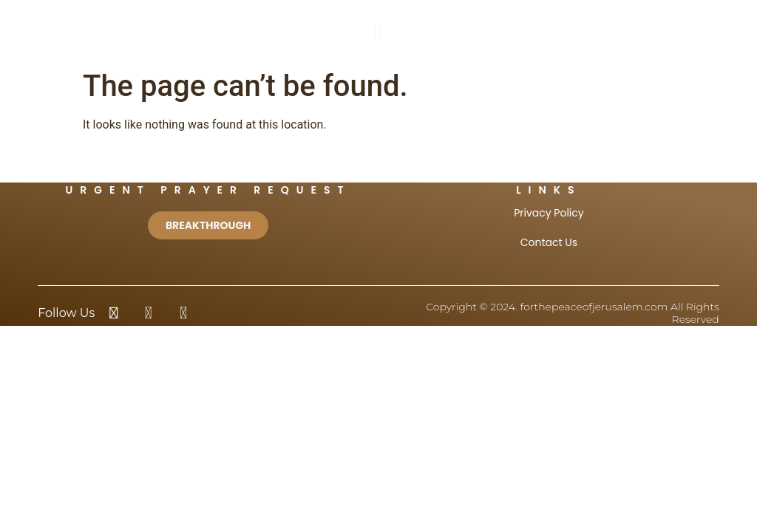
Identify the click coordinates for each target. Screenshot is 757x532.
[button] (378, 31)
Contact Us (549, 242)
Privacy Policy (549, 213)
